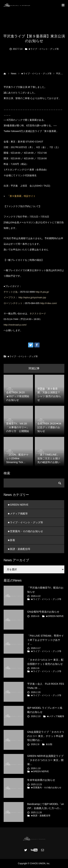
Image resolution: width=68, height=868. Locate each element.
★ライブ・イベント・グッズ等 (44, 49)
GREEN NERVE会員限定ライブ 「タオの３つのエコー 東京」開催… (45, 760)
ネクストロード (38, 314)
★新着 (11, 540)
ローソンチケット (13, 303)
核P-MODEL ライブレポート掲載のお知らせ (45, 710)
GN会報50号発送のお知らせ (43, 612)
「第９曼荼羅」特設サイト (21, 196)
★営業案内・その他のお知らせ (25, 531)
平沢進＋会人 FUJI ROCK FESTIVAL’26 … (46, 686)
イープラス (10, 297)
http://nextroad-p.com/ (15, 325)
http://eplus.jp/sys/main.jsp (32, 297)
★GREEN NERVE (18, 505)
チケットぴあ (11, 292)
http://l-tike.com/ (49, 303)
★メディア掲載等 (18, 514)
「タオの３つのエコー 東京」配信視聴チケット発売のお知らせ (45, 662)
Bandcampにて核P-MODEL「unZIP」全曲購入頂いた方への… (46, 806)
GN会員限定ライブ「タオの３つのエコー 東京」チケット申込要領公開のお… (46, 736)
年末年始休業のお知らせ (41, 780)
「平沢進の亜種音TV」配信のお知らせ (45, 590)
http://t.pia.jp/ (42, 292)
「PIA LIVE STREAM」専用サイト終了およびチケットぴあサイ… (46, 640)
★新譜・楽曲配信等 (19, 549)
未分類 (49, 744)
